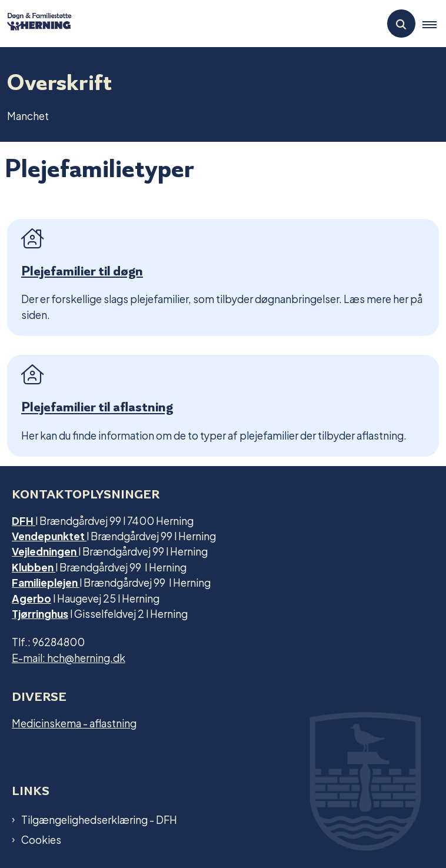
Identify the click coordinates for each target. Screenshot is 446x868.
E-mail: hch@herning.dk (69, 657)
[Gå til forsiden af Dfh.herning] (36, 23)
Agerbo (31, 598)
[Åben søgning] (401, 24)
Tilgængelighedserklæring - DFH (99, 819)
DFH (24, 520)
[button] (434, 24)
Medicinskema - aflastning (74, 722)
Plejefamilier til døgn (82, 271)
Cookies (41, 839)
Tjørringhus (40, 613)
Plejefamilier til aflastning (97, 407)
